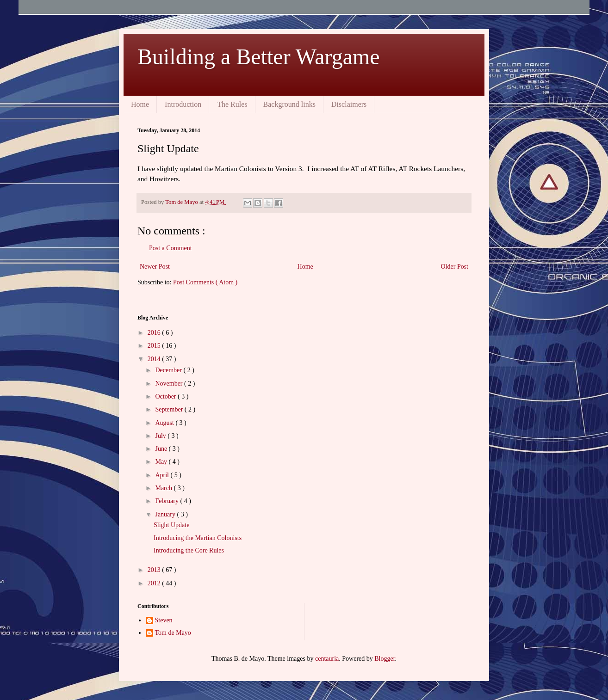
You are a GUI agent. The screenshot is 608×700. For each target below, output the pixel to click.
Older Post (455, 267)
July (161, 436)
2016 (155, 333)
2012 (155, 583)
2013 (155, 570)
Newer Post (155, 267)
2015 (155, 346)
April (163, 475)
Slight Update (171, 525)
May (162, 462)
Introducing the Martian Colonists (198, 538)
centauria (327, 659)
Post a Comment (171, 248)
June (162, 449)
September (170, 409)
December (169, 370)
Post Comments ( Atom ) (205, 282)
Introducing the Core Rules (189, 550)
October (166, 396)
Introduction (183, 104)
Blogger (385, 659)
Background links (289, 104)
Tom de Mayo (173, 633)
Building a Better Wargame (259, 57)
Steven (164, 620)
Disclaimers (349, 104)
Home (140, 104)
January (166, 514)
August (165, 423)
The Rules (232, 104)
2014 (155, 359)
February (168, 501)
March (164, 488)
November (170, 384)
